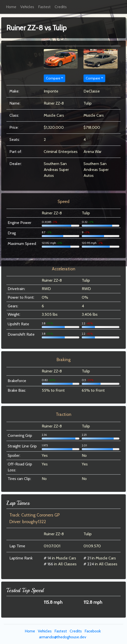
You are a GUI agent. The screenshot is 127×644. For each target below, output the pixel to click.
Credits (61, 7)
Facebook (93, 631)
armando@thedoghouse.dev (63, 637)
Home (11, 7)
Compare (53, 78)
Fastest (44, 7)
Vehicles (27, 7)
